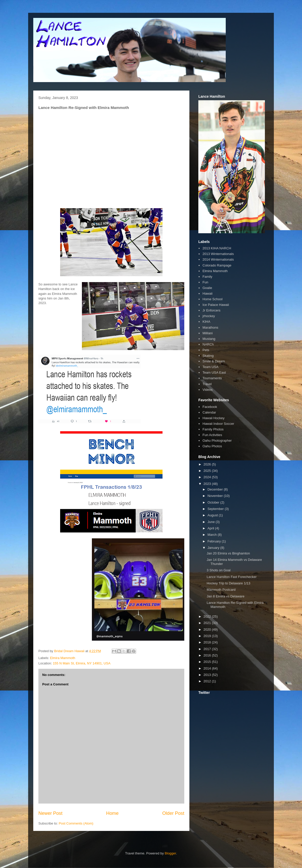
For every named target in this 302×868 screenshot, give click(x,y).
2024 (208, 477)
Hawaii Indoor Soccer (218, 424)
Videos (208, 390)
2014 (208, 668)
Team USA (210, 367)
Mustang (209, 339)
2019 (208, 636)
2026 (208, 464)
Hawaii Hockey (213, 418)
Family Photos (213, 429)
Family (207, 277)
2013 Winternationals (218, 254)
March (213, 535)
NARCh (208, 344)
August (213, 515)
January (214, 548)
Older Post (173, 813)
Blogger (170, 853)
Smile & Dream (214, 361)
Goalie (207, 288)
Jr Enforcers (211, 310)
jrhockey (209, 316)
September (216, 509)
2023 (208, 484)
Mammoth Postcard (221, 590)
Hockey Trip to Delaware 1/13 (228, 583)
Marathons (210, 327)
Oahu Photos (212, 446)
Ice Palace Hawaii (216, 305)
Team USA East (214, 372)
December (216, 489)
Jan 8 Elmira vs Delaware (225, 596)
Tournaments (212, 378)
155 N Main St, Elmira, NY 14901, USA (82, 663)
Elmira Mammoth (63, 658)
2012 (208, 681)
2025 (208, 471)
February (215, 541)
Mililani (208, 333)
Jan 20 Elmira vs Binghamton (228, 553)
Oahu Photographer (217, 441)
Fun (205, 282)
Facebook (210, 407)
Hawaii (207, 293)
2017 (208, 649)
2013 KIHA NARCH (217, 248)
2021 (208, 623)
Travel (207, 384)
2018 (208, 642)
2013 (208, 675)
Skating (208, 356)
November (216, 496)
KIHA (206, 322)
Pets (206, 350)
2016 (208, 655)
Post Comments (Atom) (76, 823)
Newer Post (50, 813)
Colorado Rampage (217, 265)
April (211, 528)
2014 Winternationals (218, 259)
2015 (208, 662)
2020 (208, 630)
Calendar (209, 412)
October (214, 502)
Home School (212, 299)
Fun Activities (212, 435)
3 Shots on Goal (218, 570)
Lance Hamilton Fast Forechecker (231, 577)
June (212, 522)
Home (112, 813)
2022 (208, 616)
